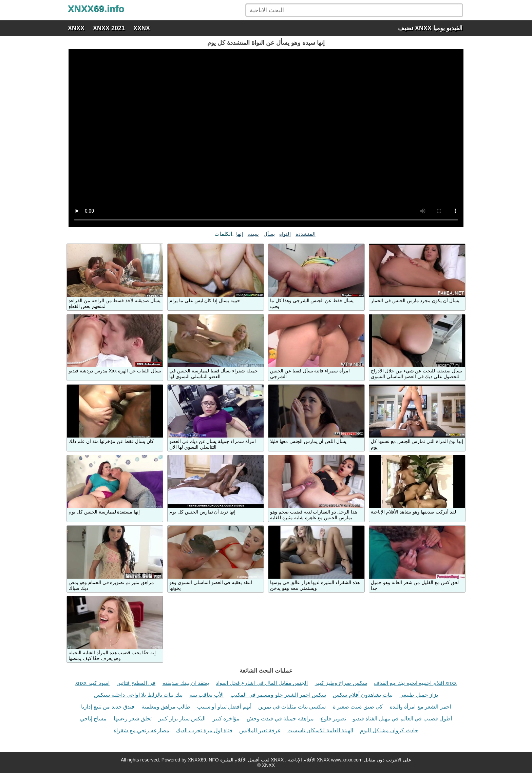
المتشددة (306, 234)
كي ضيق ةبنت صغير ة (358, 707)
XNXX (76, 28)
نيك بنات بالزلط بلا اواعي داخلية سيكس (138, 695)
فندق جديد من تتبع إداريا (108, 707)
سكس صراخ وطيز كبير (341, 683)
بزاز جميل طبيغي (419, 695)
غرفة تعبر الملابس (260, 730)
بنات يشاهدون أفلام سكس (363, 695)
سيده (253, 234)
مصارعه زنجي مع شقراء (141, 730)
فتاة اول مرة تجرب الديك (204, 730)
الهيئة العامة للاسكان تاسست (320, 730)
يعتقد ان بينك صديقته (186, 683)
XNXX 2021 (109, 28)
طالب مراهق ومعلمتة (166, 707)
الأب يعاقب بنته (206, 695)
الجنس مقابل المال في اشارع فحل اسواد (262, 683)
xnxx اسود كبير (92, 683)
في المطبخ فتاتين (136, 683)
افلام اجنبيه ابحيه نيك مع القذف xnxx (415, 683)
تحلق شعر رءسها (133, 719)
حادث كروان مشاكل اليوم (389, 730)
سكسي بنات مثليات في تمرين (292, 707)
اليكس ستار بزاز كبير (182, 719)
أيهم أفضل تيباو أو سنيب (224, 707)
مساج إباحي (93, 719)
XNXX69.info (96, 9)
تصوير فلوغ (333, 719)
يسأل (269, 234)
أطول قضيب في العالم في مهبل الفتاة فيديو (402, 719)
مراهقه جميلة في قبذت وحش (280, 719)
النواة (285, 234)
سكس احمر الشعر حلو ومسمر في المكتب (278, 695)
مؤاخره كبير (226, 719)
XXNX (142, 28)
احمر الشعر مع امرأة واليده (420, 707)
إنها (240, 234)
